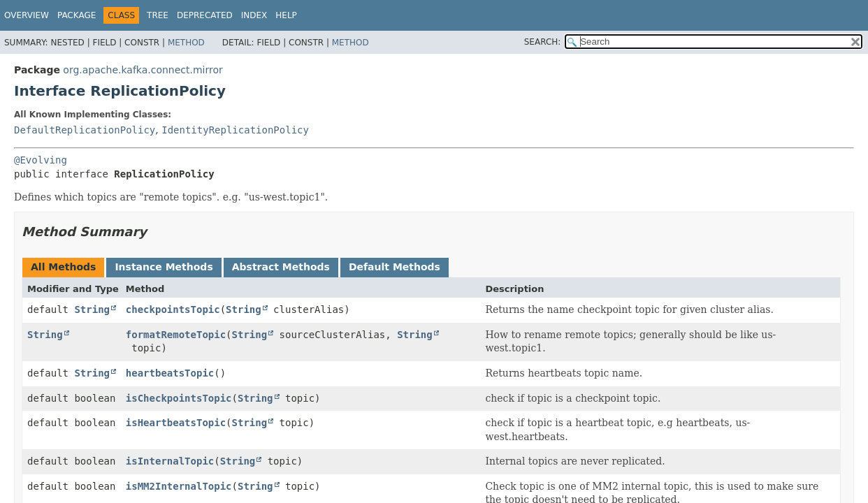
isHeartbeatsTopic (176, 423)
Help (286, 15)
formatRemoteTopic (176, 335)
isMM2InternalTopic (179, 486)
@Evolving (41, 160)
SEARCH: (543, 42)
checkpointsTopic (173, 309)
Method (186, 43)
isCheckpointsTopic (179, 398)
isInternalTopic (170, 461)
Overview (27, 15)
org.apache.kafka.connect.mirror (143, 70)
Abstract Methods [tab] (281, 267)
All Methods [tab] (63, 267)
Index (254, 15)
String (92, 309)
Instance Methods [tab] (164, 267)
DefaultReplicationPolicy (85, 130)
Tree (158, 15)
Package (77, 15)
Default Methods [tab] (395, 267)
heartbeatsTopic (170, 373)
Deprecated (205, 15)
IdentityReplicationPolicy (235, 130)
